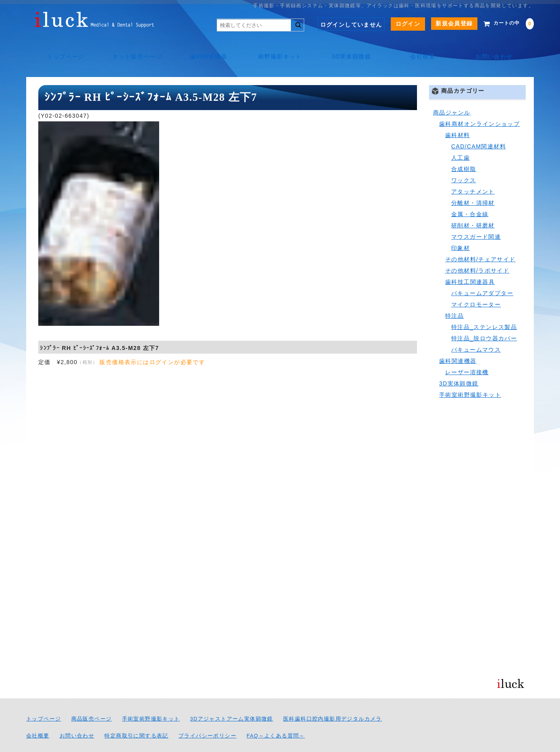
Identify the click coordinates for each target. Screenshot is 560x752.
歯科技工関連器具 (470, 264)
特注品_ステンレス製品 (484, 309)
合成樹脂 (464, 151)
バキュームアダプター (482, 275)
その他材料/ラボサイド (477, 252)
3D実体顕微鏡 (353, 48)
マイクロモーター (476, 286)
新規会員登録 (442, 23)
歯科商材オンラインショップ (479, 106)
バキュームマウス (476, 331)
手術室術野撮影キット (470, 377)
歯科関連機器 (207, 48)
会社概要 (425, 48)
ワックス (464, 162)
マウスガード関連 (476, 219)
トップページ (62, 48)
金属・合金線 (470, 196)
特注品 (454, 298)
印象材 (460, 230)
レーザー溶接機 (467, 354)
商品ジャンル (452, 94)
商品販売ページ (92, 701)
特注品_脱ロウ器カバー (484, 320)
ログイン (396, 24)
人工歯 (460, 140)
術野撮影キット (280, 48)
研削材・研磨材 (473, 207)
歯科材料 (458, 117)
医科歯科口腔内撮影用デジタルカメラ (333, 701)
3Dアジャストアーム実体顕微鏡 (232, 701)
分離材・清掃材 (473, 185)
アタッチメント (473, 173)
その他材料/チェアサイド (480, 241)
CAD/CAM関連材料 (479, 128)
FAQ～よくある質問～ (276, 718)
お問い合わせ (497, 48)
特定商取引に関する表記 (136, 718)
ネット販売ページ (135, 48)
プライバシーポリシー (207, 718)
